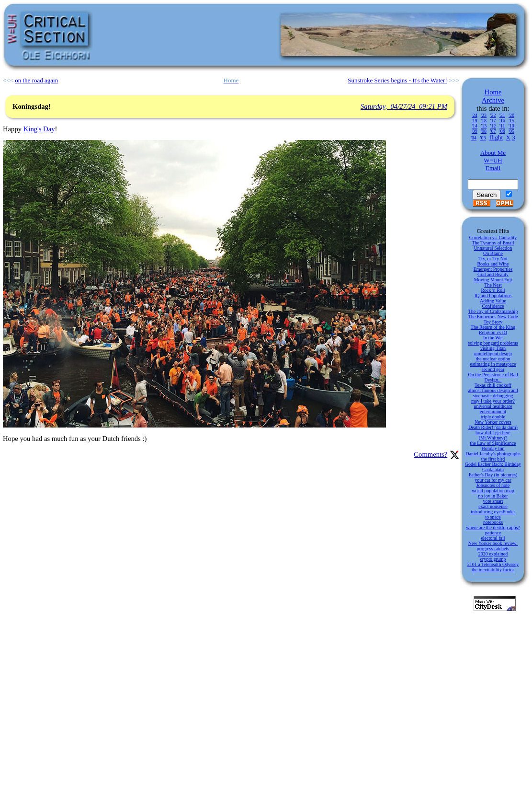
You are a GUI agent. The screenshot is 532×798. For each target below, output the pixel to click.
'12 (493, 126)
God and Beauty (493, 274)
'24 (475, 115)
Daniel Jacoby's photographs (493, 454)
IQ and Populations (493, 295)
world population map (493, 491)
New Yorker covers (493, 422)
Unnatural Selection (493, 248)
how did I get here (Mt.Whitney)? (493, 435)
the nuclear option (493, 359)
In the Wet (493, 338)
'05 (511, 131)
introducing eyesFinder (493, 512)
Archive (493, 100)
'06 (502, 131)
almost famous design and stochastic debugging (493, 393)
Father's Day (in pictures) (493, 475)
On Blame (493, 253)
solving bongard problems (493, 343)
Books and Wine (493, 264)
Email (493, 168)
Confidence (493, 306)
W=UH (493, 160)
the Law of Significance (493, 443)
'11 (502, 126)
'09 (475, 131)
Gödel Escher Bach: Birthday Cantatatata (493, 467)
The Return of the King (493, 327)
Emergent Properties (493, 269)
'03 (483, 138)
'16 (502, 121)
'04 (474, 138)
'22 (493, 115)
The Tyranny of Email (493, 243)
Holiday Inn (493, 448)
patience (493, 533)
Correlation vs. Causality (493, 237)
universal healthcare (493, 406)
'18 (484, 121)
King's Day (39, 129)
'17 (493, 121)
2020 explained (493, 554)
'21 (502, 115)
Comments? (430, 454)
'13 (484, 126)
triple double (493, 417)
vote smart (493, 501)
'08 (484, 131)
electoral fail (493, 538)
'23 (484, 115)
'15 (511, 121)
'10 (511, 126)
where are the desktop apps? (493, 527)
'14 (475, 126)
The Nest (493, 285)
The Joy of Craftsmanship (493, 311)
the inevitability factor (493, 570)
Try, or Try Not (493, 259)
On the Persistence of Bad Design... (493, 377)
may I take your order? (493, 401)
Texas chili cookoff (493, 385)
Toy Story (493, 322)
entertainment (493, 411)
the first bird (493, 459)
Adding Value (493, 301)
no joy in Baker (493, 496)
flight (496, 137)
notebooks (493, 522)
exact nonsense (493, 506)
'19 (475, 121)
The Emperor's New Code (493, 317)
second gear (493, 369)
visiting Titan (493, 348)
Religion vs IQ (493, 332)
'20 (511, 115)
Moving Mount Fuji (493, 280)
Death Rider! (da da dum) (493, 427)
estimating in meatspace (493, 364)
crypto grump (493, 559)
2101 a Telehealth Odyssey (493, 564)
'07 (493, 131)
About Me (493, 153)
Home (493, 92)
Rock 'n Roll (493, 290)
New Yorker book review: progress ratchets (493, 546)
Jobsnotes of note (493, 485)
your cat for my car (493, 480)
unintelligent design (493, 353)
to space (493, 517)
